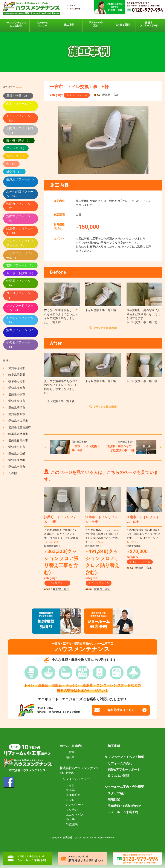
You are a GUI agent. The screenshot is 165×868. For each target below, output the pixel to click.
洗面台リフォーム (18, 206)
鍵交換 (14, 172)
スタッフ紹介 (117, 793)
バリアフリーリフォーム (20, 255)
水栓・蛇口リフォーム (20, 194)
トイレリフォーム (77, 95)
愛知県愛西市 (17, 414)
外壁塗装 (72, 824)
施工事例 (114, 746)
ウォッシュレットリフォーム (20, 243)
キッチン (72, 810)
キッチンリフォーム (20, 320)
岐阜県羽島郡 (17, 375)
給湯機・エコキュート (20, 231)
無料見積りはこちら (121, 710)
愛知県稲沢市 (17, 401)
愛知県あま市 (17, 447)
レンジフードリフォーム (20, 308)
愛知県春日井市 (18, 440)
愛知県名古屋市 (18, 421)
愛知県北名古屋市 (20, 427)
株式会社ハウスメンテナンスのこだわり (79, 770)
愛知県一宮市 (110, 95)
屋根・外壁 (18, 96)
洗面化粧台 (73, 795)
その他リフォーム (18, 345)
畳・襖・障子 (19, 140)
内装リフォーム (20, 106)
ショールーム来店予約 (123, 812)
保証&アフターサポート (124, 770)
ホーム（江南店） (72, 746)
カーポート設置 (20, 273)
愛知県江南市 (17, 388)
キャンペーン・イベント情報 (124, 757)
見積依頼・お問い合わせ (124, 806)
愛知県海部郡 (17, 368)
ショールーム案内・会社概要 (124, 787)
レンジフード (75, 805)
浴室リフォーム (20, 332)
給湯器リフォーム (18, 283)
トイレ (70, 785)
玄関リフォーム (20, 265)
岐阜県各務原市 (18, 434)
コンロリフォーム (18, 295)
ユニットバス (75, 814)
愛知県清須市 (17, 408)
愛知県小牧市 (17, 394)
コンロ (70, 800)
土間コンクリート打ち (20, 130)
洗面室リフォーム (18, 218)
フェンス (16, 148)
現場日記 (114, 799)
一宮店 (70, 752)
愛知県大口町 (17, 454)
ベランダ (16, 156)
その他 (13, 473)
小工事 (70, 819)
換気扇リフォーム (20, 182)
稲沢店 (70, 757)
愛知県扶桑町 (17, 460)
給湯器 (70, 790)
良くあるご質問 (118, 776)
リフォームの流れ (120, 763)
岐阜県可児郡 (17, 381)
